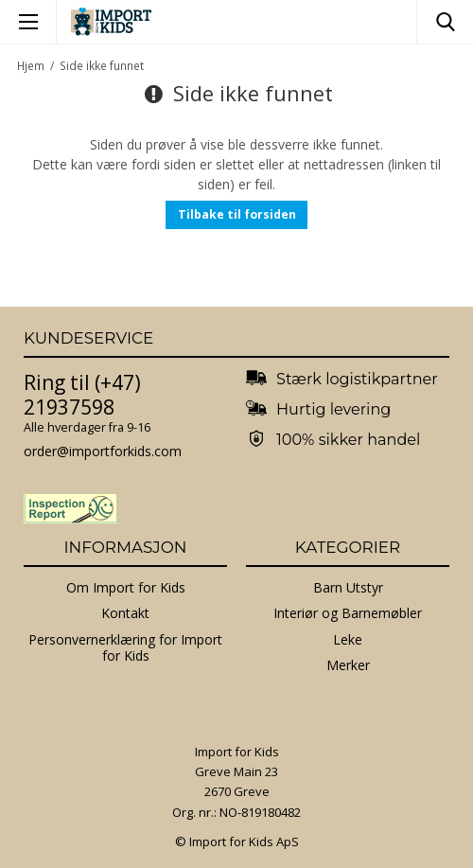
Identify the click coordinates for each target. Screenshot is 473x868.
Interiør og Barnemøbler (348, 613)
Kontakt (125, 613)
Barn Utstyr (348, 587)
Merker (348, 665)
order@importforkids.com (103, 451)
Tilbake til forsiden (237, 214)
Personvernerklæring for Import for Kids (125, 648)
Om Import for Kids (126, 587)
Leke (348, 639)
